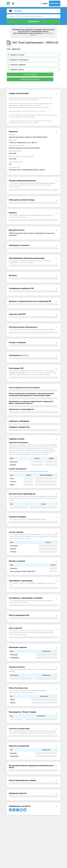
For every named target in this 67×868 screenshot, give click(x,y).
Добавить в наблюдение (20, 60)
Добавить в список (18, 55)
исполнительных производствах (38, 496)
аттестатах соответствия (36, 731)
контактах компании (34, 215)
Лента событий (40, 633)
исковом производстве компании (39, 471)
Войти (45, 4)
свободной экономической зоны (18, 373)
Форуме (25, 355)
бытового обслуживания (39, 690)
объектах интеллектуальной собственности (42, 330)
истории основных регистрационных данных (42, 183)
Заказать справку (30, 74)
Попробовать (55, 4)
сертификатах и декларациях (37, 583)
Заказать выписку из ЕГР (30, 79)
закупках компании (34, 535)
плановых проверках (34, 519)
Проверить (33, 22)
